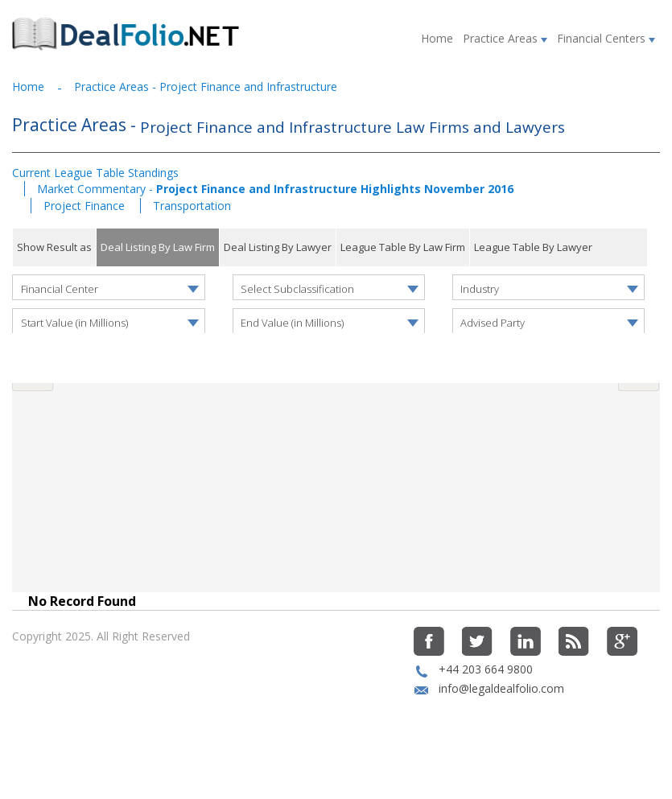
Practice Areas (505, 38)
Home (437, 38)
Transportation (192, 206)
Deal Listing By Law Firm (158, 247)
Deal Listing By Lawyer (278, 247)
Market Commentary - (275, 189)
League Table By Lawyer (533, 247)
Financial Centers (606, 38)
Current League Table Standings (95, 173)
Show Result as (54, 247)
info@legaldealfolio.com (501, 725)
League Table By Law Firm (403, 247)
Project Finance (86, 206)
